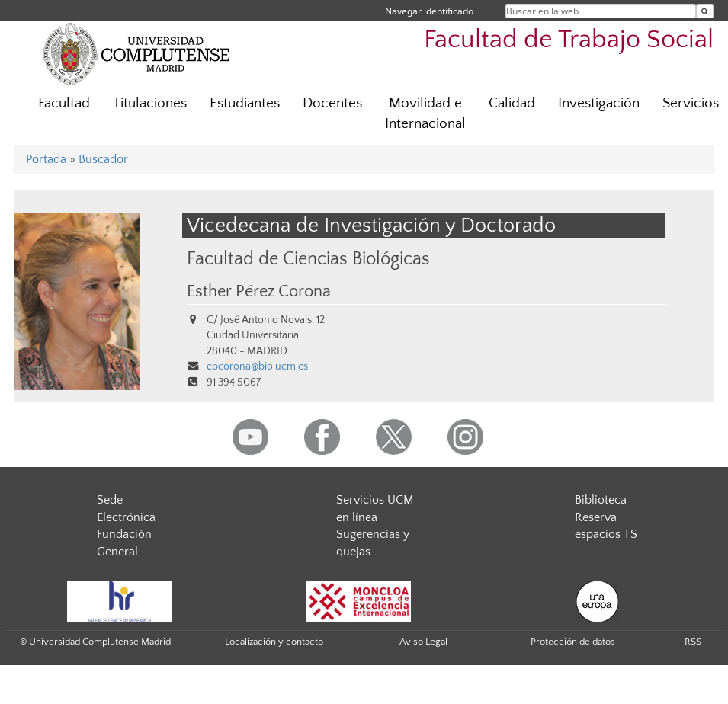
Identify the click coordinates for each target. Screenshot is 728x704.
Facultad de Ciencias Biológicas (308, 259)
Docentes (332, 103)
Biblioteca (601, 500)
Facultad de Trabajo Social (569, 40)
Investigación (599, 103)
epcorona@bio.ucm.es (257, 366)
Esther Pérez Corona (259, 292)
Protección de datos (573, 642)
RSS (693, 642)
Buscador (103, 159)
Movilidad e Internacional (425, 114)
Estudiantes (245, 103)
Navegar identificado (429, 11)
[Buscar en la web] (705, 11)
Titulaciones (150, 103)
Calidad (512, 103)
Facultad (64, 103)
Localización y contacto (274, 642)
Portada (46, 159)
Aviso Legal (423, 642)
